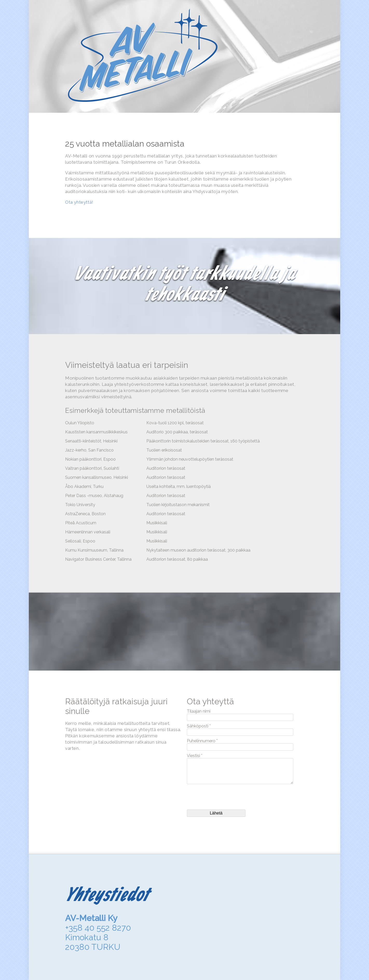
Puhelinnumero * (202, 741)
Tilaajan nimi (199, 711)
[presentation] (226, 797)
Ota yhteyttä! (79, 202)
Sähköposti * (199, 726)
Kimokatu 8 (87, 937)
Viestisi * (195, 756)
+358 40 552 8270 (98, 928)
